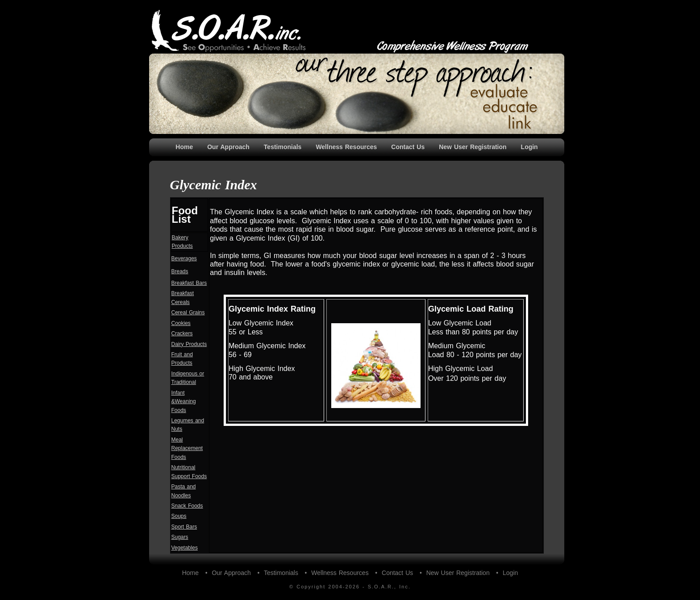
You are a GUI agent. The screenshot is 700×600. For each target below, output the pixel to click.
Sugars (180, 537)
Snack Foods (187, 506)
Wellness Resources (346, 147)
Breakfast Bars (189, 283)
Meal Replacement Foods (187, 448)
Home (184, 147)
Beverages (184, 258)
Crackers (182, 333)
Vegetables (185, 548)
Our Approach (228, 147)
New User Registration (473, 147)
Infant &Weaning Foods (184, 402)
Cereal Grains (188, 312)
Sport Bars (184, 527)
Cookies (181, 323)
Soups (179, 516)
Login (529, 147)
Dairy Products (189, 344)
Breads (180, 271)
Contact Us (408, 147)
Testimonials (283, 147)
